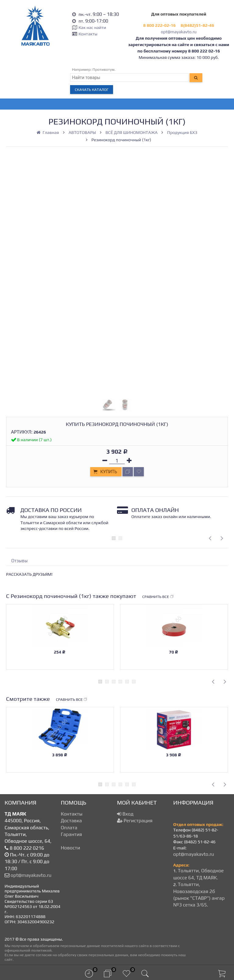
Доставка (71, 821)
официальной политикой (28, 950)
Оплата (69, 828)
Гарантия (72, 834)
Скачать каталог (92, 90)
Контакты (88, 34)
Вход (125, 814)
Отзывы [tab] (19, 561)
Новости (71, 848)
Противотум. (104, 69)
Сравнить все (158, 597)
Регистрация (135, 821)
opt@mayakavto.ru (179, 32)
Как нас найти (92, 27)
